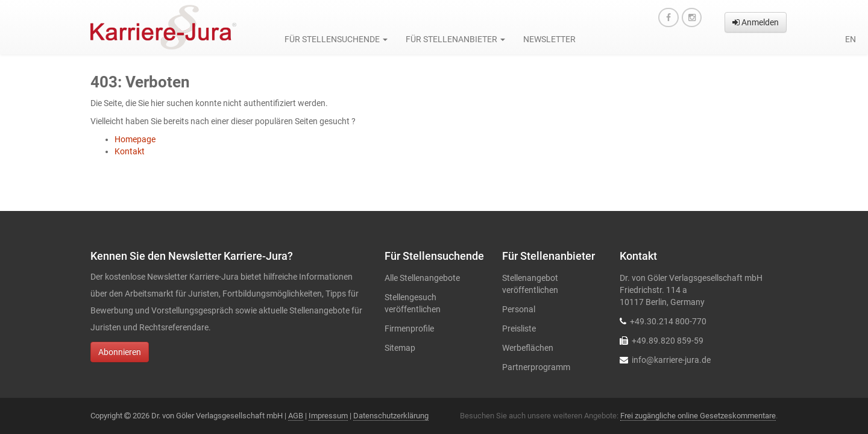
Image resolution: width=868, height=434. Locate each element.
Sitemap (400, 348)
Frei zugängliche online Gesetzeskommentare (698, 416)
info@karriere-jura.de (671, 360)
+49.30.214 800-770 (668, 321)
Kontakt (130, 151)
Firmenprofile (409, 329)
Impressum (328, 416)
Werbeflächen (528, 348)
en (851, 39)
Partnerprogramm (536, 367)
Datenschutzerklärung (391, 416)
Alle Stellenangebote (422, 278)
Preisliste (519, 329)
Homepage (135, 139)
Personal (519, 309)
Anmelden (756, 22)
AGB (296, 416)
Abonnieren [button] (120, 352)
